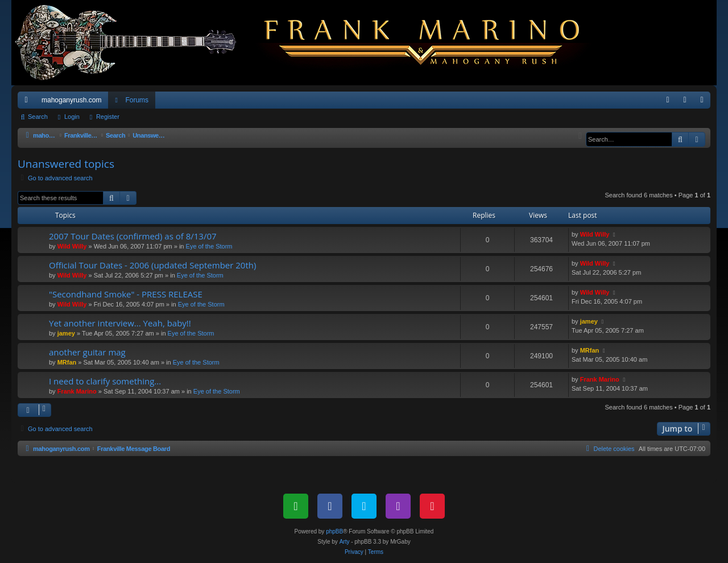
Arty (345, 542)
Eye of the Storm (209, 246)
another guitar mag (87, 352)
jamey (66, 333)
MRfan (67, 362)
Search (38, 117)
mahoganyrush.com (71, 100)
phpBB (334, 531)
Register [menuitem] (704, 102)
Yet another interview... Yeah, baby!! (120, 323)
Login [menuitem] (687, 102)
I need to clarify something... (105, 381)
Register (108, 117)
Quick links (28, 102)
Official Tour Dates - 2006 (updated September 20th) (152, 265)
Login (72, 117)
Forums (137, 100)
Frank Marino (77, 391)
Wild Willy (72, 246)
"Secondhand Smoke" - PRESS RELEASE (126, 294)
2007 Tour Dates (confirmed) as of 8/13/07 (133, 236)
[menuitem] (668, 100)
